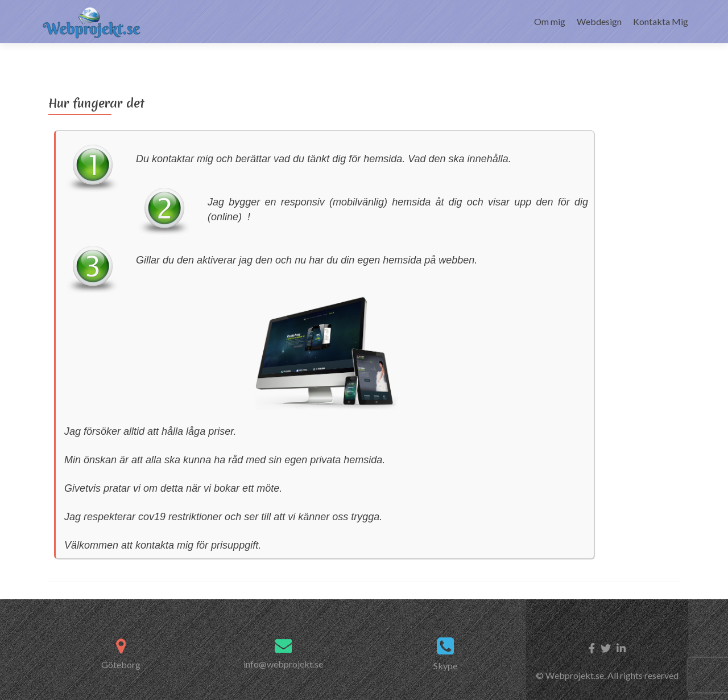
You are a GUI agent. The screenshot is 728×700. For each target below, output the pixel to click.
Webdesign (599, 21)
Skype (445, 646)
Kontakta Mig (661, 21)
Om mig (550, 21)
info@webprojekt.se (283, 644)
